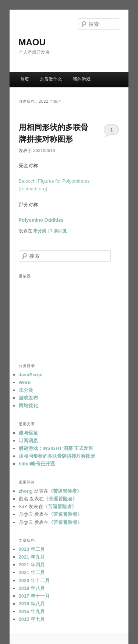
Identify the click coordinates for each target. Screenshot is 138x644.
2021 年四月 (32, 565)
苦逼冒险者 (65, 491)
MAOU (32, 42)
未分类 (40, 231)
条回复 (59, 231)
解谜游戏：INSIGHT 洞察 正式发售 (56, 448)
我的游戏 (82, 79)
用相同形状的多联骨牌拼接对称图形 (57, 456)
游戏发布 (28, 398)
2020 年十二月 (34, 580)
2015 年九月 (32, 611)
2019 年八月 (32, 588)
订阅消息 (28, 441)
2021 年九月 (32, 557)
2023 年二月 (32, 549)
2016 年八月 (32, 604)
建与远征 (28, 433)
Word (25, 382)
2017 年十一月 (34, 596)
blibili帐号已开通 (37, 464)
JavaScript (31, 375)
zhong (26, 491)
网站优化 (28, 406)
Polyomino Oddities (41, 220)
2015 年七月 (32, 619)
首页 (25, 79)
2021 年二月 (32, 572)
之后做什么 (51, 79)
